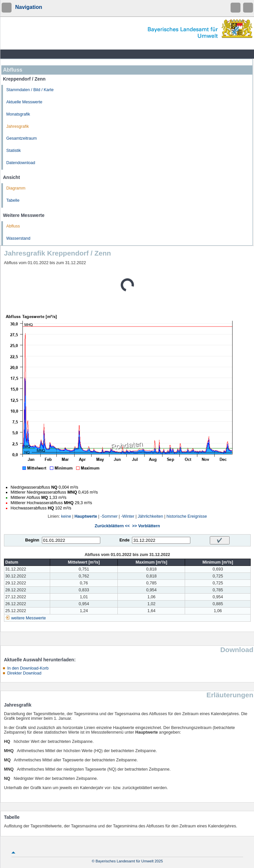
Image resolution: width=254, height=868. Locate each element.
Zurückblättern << (112, 526)
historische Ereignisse (187, 516)
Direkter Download (24, 673)
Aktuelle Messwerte (24, 102)
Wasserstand (18, 238)
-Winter (128, 516)
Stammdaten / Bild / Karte (30, 90)
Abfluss (13, 226)
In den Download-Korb (28, 668)
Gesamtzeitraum (21, 138)
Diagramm (16, 188)
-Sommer (109, 516)
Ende (125, 540)
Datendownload (21, 163)
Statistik (14, 151)
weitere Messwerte (29, 618)
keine (66, 516)
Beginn (32, 540)
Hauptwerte (86, 516)
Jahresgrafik (18, 126)
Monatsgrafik (18, 114)
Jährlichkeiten (151, 516)
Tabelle (13, 200)
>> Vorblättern (146, 526)
